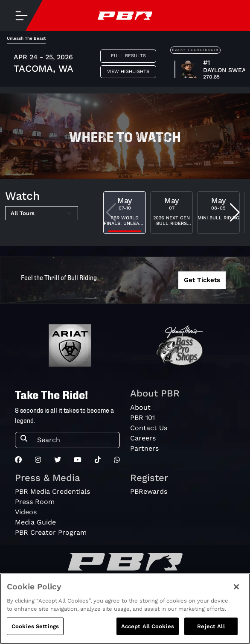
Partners (144, 448)
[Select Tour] (42, 213)
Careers (143, 438)
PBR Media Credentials (52, 491)
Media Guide (35, 522)
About (140, 407)
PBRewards (149, 491)
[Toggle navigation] (21, 15)
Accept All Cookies (148, 631)
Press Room (35, 502)
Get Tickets (202, 280)
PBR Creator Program (51, 532)
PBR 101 (142, 418)
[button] (235, 213)
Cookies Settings (35, 631)
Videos (26, 512)
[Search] (76, 440)
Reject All (211, 631)
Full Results (128, 56)
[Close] (236, 592)
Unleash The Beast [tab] (26, 38)
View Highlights (128, 71)
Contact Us (149, 428)
